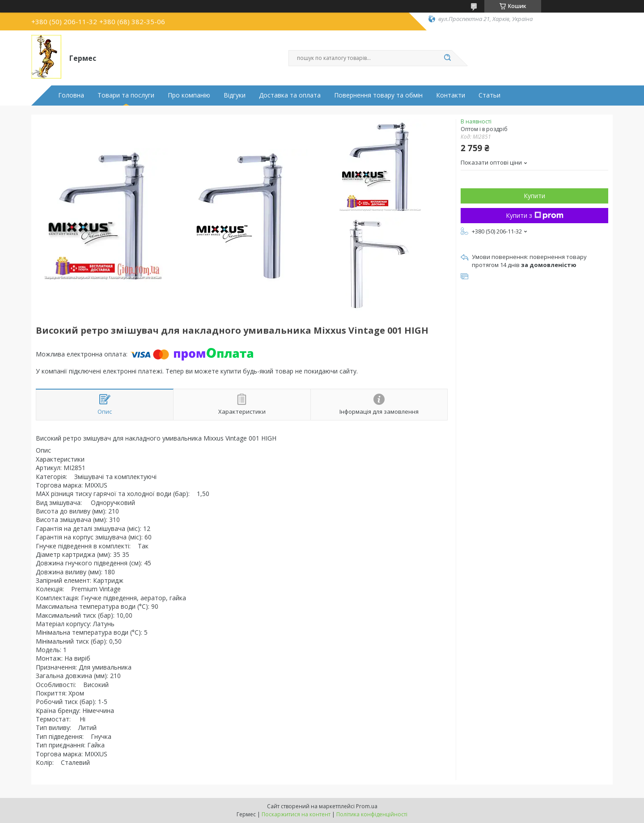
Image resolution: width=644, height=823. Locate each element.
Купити (534, 196)
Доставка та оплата (290, 95)
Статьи (489, 95)
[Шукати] (447, 58)
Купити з (535, 215)
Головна (71, 95)
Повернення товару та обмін (378, 95)
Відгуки (235, 95)
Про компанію (189, 95)
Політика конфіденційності (372, 814)
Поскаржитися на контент (296, 814)
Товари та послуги (126, 95)
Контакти (451, 95)
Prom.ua (367, 806)
